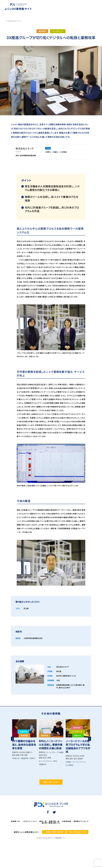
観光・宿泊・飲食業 (76, 759)
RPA (55, 761)
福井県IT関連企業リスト (51, 823)
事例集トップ (9, 21)
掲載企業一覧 (54, 821)
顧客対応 (78, 735)
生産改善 (23, 732)
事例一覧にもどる (51, 782)
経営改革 (25, 758)
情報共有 (43, 764)
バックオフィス (58, 31)
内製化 (55, 152)
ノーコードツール (45, 761)
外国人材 (16, 758)
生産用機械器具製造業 (28, 155)
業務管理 (42, 31)
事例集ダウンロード (81, 821)
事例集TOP (16, 821)
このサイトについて (30, 821)
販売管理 (77, 728)
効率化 (48, 152)
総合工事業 (47, 758)
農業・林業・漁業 (22, 755)
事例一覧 (43, 821)
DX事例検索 (67, 821)
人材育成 (63, 152)
